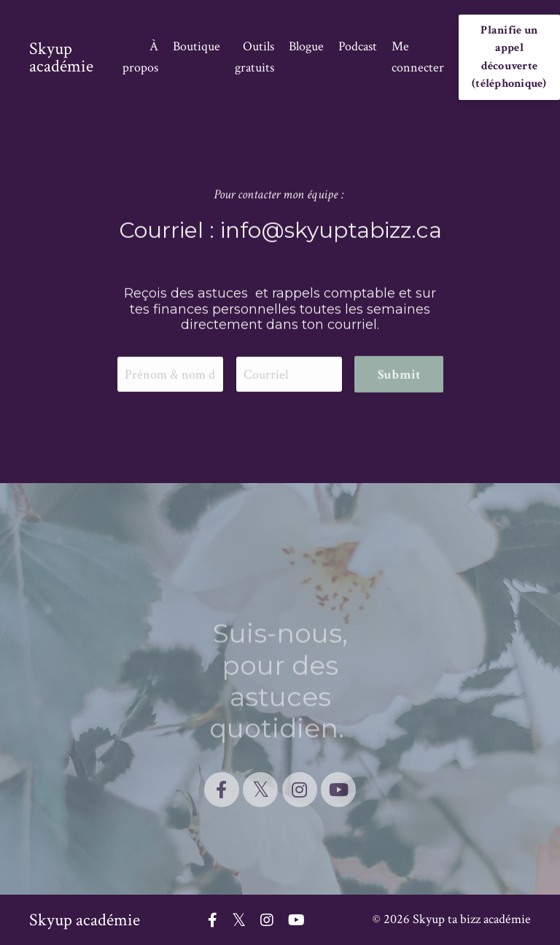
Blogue (306, 46)
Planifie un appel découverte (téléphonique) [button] (509, 57)
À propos (140, 57)
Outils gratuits (254, 57)
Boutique (197, 46)
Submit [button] (399, 375)
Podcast (358, 46)
